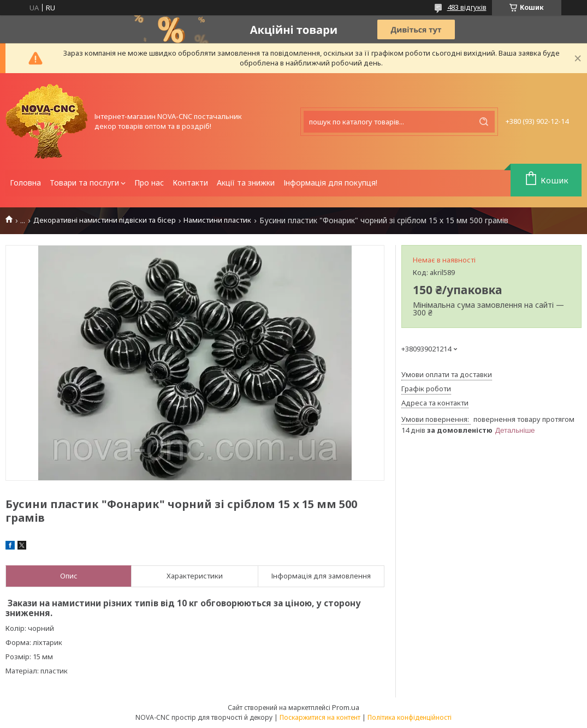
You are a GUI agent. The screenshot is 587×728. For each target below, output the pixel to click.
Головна (25, 183)
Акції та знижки (246, 183)
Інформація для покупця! (330, 183)
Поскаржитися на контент (320, 717)
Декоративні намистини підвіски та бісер (105, 220)
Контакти (190, 183)
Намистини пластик (217, 220)
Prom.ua (346, 707)
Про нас (149, 183)
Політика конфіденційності (410, 717)
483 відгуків (467, 7)
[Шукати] (484, 122)
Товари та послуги (84, 183)
